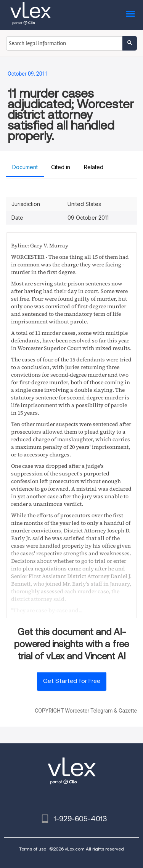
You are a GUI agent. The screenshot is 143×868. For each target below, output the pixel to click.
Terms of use (33, 849)
